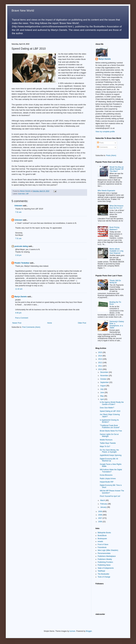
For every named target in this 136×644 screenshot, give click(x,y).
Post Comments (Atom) (31, 327)
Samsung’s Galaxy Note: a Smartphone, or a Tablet (117, 325)
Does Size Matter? (107, 408)
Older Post (82, 323)
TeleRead (101, 571)
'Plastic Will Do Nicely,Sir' (115, 282)
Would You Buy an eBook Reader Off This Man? (117, 169)
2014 (100, 356)
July (102, 389)
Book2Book (102, 536)
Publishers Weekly (105, 559)
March (103, 500)
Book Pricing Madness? (114, 228)
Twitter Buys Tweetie (108, 443)
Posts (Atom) (111, 155)
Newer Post (17, 323)
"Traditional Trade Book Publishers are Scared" (110, 426)
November (105, 376)
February (104, 504)
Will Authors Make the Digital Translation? (111, 471)
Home (50, 323)
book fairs (22, 194)
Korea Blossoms (106, 475)
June (102, 393)
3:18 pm (18, 255)
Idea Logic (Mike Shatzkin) (108, 550)
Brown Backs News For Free (111, 431)
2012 (100, 363)
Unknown (18, 206)
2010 (100, 369)
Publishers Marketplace (107, 556)
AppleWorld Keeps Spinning (111, 455)
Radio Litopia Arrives (108, 479)
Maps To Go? (105, 446)
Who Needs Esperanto (106, 191)
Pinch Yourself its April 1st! (110, 496)
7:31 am (18, 212)
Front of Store (103, 545)
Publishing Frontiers (105, 562)
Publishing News (104, 565)
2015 (100, 352)
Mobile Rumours (106, 440)
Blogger (89, 631)
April (102, 399)
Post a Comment (22, 318)
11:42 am (19, 289)
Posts (100, 143)
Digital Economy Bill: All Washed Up (109, 460)
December (105, 372)
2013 (100, 359)
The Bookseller (103, 574)
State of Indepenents (106, 568)
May (102, 396)
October (104, 379)
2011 (100, 366)
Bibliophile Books (104, 533)
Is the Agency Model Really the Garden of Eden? (112, 403)
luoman (72, 631)
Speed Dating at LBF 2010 (110, 411)
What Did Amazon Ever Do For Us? (116, 207)
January (104, 507)
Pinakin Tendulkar (22, 263)
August (103, 386)
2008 (100, 515)
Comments (102, 147)
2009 (100, 512)
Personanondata (104, 553)
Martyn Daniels (21, 297)
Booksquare (102, 539)
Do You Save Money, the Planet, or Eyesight (109, 451)
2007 (100, 518)
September (105, 382)
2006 (100, 522)
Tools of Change (104, 577)
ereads (100, 541)
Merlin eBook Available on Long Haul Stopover (116, 251)
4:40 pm (18, 313)
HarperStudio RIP (107, 482)
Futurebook (102, 547)
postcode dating (21, 246)
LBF (27, 194)
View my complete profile (105, 132)
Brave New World (23, 11)
